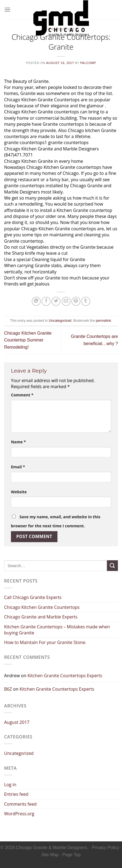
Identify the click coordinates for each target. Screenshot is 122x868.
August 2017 (17, 722)
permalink (103, 320)
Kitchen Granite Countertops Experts (65, 676)
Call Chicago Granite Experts (33, 597)
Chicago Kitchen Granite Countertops (42, 607)
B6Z (8, 689)
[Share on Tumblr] (86, 301)
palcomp (88, 63)
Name (18, 442)
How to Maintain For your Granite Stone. (45, 642)
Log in (10, 785)
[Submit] (112, 566)
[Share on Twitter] (56, 301)
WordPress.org (19, 814)
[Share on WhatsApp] (36, 301)
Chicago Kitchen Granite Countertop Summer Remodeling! (28, 340)
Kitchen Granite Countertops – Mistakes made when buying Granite (57, 630)
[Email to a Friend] (66, 301)
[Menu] (7, 9)
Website (19, 492)
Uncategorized (60, 320)
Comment (22, 395)
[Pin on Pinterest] (76, 301)
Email (18, 467)
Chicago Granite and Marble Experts (41, 617)
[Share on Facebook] (46, 301)
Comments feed (20, 804)
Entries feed (16, 794)
